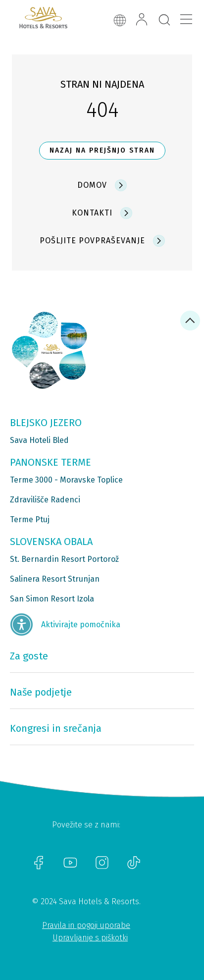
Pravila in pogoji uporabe (86, 925)
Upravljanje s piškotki (90, 938)
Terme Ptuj (30, 519)
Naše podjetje (41, 692)
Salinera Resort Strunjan (55, 579)
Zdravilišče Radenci (45, 500)
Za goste (29, 656)
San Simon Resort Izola (52, 599)
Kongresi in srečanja (56, 728)
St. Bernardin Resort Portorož (64, 559)
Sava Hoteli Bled (39, 440)
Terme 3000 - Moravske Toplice (66, 480)
